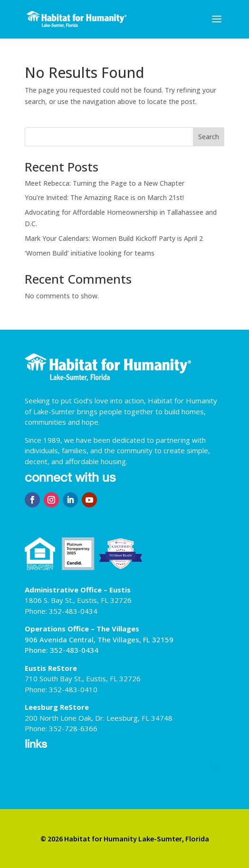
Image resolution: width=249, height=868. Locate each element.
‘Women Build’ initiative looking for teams (90, 253)
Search (209, 137)
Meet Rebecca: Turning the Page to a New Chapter (105, 183)
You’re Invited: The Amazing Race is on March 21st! (104, 197)
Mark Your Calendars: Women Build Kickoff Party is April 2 (114, 238)
